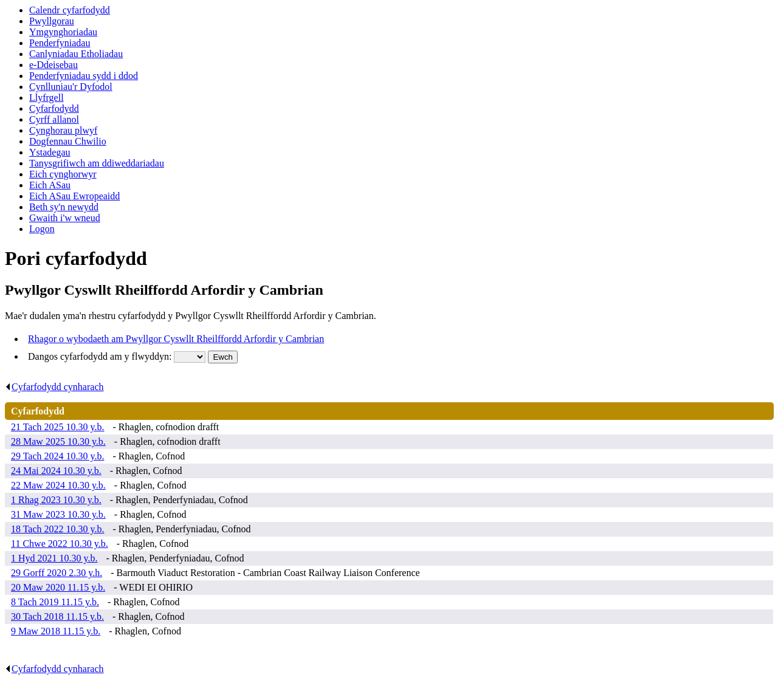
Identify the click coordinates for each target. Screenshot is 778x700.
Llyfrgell (46, 98)
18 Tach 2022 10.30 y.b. (58, 529)
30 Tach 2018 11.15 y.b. (57, 616)
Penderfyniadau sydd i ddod (84, 76)
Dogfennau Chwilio (68, 141)
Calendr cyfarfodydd (70, 10)
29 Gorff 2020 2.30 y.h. (57, 573)
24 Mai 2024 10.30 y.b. (56, 471)
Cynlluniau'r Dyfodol (71, 87)
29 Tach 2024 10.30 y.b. (58, 456)
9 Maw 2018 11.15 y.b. (56, 631)
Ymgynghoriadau (63, 32)
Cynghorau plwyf (63, 130)
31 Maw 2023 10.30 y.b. (58, 514)
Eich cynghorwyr (63, 174)
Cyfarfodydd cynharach (54, 387)
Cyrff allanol (54, 119)
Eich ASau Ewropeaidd (74, 196)
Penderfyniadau (60, 43)
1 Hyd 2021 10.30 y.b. (54, 558)
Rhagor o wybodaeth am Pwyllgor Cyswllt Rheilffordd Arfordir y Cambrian (176, 339)
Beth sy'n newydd (64, 207)
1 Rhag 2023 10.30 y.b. (56, 500)
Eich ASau (50, 185)
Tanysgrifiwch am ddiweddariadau (97, 163)
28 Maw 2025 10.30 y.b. (58, 441)
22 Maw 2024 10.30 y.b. (58, 485)
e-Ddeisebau (53, 65)
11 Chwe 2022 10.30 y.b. (60, 544)
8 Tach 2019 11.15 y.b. (55, 602)
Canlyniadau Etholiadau (76, 54)
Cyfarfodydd (54, 108)
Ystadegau (50, 152)
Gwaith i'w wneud (65, 218)
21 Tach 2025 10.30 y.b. (58, 427)
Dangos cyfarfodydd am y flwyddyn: (101, 356)
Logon (42, 229)
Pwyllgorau (52, 21)
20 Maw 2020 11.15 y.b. (58, 587)
